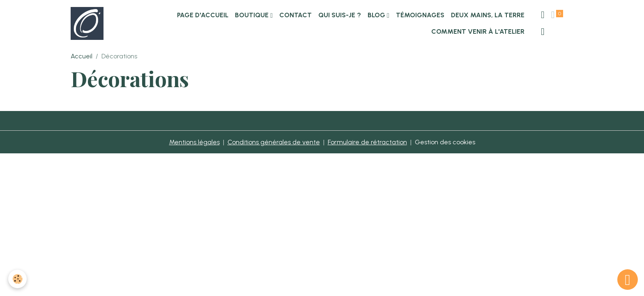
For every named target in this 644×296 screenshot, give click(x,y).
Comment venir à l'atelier (478, 31)
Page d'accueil (203, 15)
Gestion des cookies (445, 142)
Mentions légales (194, 142)
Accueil (82, 56)
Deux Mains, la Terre (488, 15)
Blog (377, 15)
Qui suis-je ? (340, 15)
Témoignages (420, 15)
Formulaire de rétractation (367, 142)
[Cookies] (17, 279)
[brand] (87, 23)
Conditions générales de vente (274, 142)
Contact (296, 15)
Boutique (253, 15)
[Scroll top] (628, 280)
